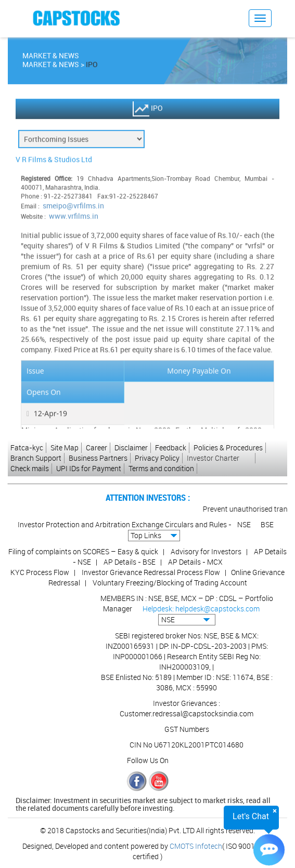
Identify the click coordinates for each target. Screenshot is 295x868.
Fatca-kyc (27, 448)
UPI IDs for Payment (89, 468)
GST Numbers (187, 729)
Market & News (51, 66)
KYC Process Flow (40, 572)
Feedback (171, 448)
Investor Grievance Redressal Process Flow (151, 572)
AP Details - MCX (195, 562)
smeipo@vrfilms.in (73, 207)
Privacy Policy (157, 458)
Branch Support (36, 458)
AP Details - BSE (130, 562)
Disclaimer (131, 448)
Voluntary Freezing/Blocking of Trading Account (170, 583)
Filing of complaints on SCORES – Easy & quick (83, 551)
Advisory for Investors (206, 551)
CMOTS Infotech (196, 846)
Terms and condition (161, 468)
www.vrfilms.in (74, 217)
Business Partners (98, 458)
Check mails (30, 468)
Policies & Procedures (228, 448)
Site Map (65, 448)
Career (97, 448)
